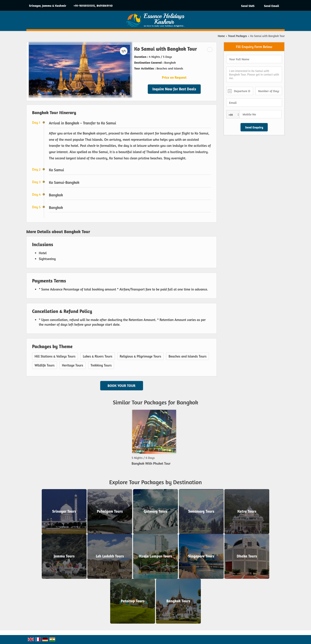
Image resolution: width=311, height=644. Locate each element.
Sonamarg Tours (201, 511)
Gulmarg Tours (155, 511)
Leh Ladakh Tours (110, 556)
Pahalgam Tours (110, 511)
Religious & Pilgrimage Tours (141, 356)
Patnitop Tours (133, 601)
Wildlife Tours (45, 365)
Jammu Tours (64, 556)
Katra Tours (247, 511)
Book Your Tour (122, 386)
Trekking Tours (101, 365)
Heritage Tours (73, 365)
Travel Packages (237, 36)
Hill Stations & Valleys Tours (55, 356)
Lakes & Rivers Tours (97, 356)
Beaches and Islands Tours (187, 356)
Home (221, 36)
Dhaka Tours (247, 556)
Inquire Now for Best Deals (174, 89)
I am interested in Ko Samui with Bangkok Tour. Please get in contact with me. (254, 74)
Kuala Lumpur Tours (155, 556)
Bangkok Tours (178, 601)
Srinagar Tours (64, 511)
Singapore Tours (201, 556)
